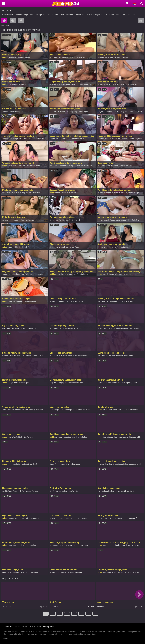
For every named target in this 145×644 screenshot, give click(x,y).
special (11, 247)
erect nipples (83, 274)
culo (68, 572)
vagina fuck (117, 139)
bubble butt (21, 464)
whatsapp (37, 274)
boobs (118, 545)
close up (74, 57)
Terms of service (21, 627)
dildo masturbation (27, 139)
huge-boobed (119, 464)
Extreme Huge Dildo (95, 15)
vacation (128, 274)
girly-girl (126, 491)
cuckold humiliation (117, 328)
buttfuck (17, 383)
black (62, 84)
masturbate (12, 112)
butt (52, 247)
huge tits (12, 301)
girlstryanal (55, 518)
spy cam (120, 274)
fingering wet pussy (76, 545)
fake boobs (129, 464)
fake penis (25, 193)
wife (67, 328)
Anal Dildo (80, 15)
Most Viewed (13, 21)
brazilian (66, 57)
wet (69, 193)
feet (52, 491)
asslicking (70, 518)
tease (125, 301)
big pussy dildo (135, 437)
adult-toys (65, 166)
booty (36, 464)
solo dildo (63, 139)
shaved (18, 220)
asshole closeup (105, 139)
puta (44, 274)
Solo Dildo (126, 15)
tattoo (33, 355)
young (101, 193)
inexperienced (8, 410)
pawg (60, 383)
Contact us (7, 627)
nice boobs (124, 355)
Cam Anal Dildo (113, 15)
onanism (37, 518)
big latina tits (109, 437)
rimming (12, 464)
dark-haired (108, 410)
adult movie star (85, 410)
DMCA (32, 627)
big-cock (129, 572)
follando (29, 274)
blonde (31, 437)
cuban (105, 166)
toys (76, 112)
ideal (132, 355)
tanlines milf (40, 139)
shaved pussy (87, 84)
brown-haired (56, 112)
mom (132, 57)
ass (23, 112)
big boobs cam (128, 112)
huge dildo (109, 84)
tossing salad (27, 328)
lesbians (72, 383)
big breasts (136, 545)
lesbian (113, 57)
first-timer (55, 355)
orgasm (113, 274)
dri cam (25, 410)
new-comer (103, 518)
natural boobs (123, 57)
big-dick (122, 572)
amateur (102, 220)
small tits (108, 193)
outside (29, 464)
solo (53, 464)
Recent (21, 21)
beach (106, 274)
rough (16, 139)
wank (69, 464)
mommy (35, 572)
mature (27, 84)
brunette (37, 166)
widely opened (112, 383)
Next (101, 615)
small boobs (76, 84)
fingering (70, 112)
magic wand (72, 274)
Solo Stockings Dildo (25, 15)
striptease (134, 410)
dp (19, 112)
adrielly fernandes (36, 410)
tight (18, 437)
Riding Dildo (41, 15)
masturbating (134, 220)
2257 (39, 627)
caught (125, 220)
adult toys (65, 247)
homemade (55, 328)
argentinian (68, 437)
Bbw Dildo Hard (67, 15)
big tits (23, 166)
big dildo (102, 112)
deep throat (126, 545)
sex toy (59, 220)
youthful (130, 193)
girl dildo (117, 84)
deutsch (126, 139)
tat (81, 572)
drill (24, 383)
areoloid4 (108, 355)
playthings (7, 572)
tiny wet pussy (56, 545)
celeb (75, 437)
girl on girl (102, 247)
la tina (133, 491)
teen (16, 57)
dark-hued (55, 84)
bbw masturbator (121, 437)
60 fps (135, 84)
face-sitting (55, 166)
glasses (59, 437)
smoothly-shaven (10, 355)
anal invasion (13, 166)
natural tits (61, 572)
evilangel (102, 383)
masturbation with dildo (77, 139)
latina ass (55, 139)
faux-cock (118, 301)
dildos (101, 84)
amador (18, 410)
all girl (137, 193)
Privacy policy (49, 627)
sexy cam (138, 112)
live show (109, 464)
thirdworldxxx (87, 166)
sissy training (104, 328)
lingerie (22, 57)
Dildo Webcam (7, 15)
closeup (75, 301)
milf (108, 57)
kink (27, 112)
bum (57, 464)
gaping (129, 383)
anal (86, 518)
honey (20, 355)
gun (100, 166)
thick (135, 383)
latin (5, 112)
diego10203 (126, 84)
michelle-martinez (111, 572)
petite (5, 491)
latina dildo (116, 112)
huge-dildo (20, 274)
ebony (28, 57)
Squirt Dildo (53, 15)
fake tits (31, 220)
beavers (116, 355)
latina (11, 57)
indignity (138, 328)
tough (10, 139)
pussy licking (61, 274)
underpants (108, 301)
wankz (63, 464)
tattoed (6, 328)
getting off (133, 518)
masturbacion (84, 437)
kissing (131, 301)
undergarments (9, 274)
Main (3, 10)
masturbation (35, 193)
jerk (28, 383)
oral (64, 112)
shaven (59, 193)
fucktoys (75, 193)
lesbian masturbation (11, 193)
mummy (27, 572)
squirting (32, 247)
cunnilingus (84, 112)
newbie (35, 491)
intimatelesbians (119, 193)
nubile (120, 518)
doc (69, 301)
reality (58, 247)
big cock (139, 139)
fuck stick (24, 247)
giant (65, 383)
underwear (75, 572)
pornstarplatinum (57, 410)
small (15, 84)
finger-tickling (56, 57)
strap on (81, 57)
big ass (130, 166)
